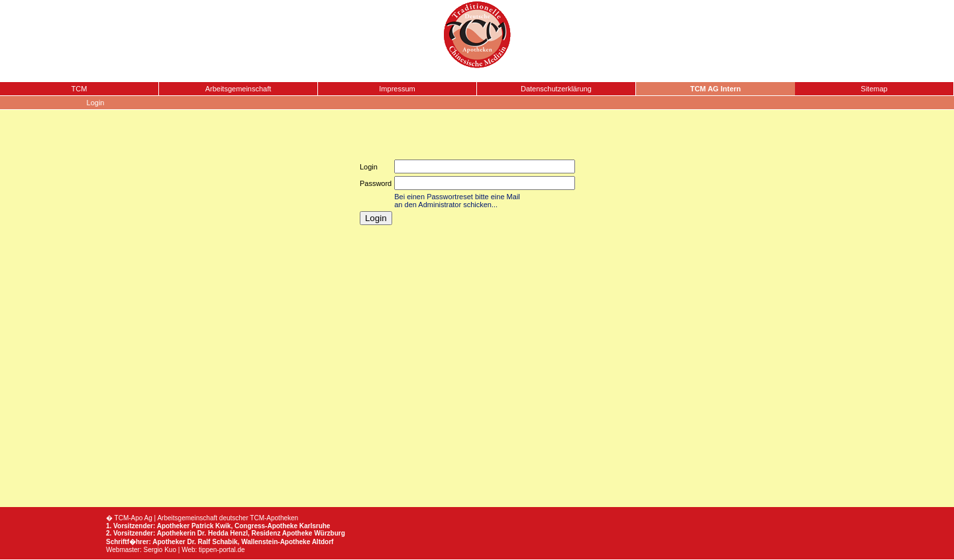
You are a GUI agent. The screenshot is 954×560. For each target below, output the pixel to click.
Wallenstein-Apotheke (276, 542)
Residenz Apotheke (282, 533)
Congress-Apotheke (266, 526)
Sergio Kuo (160, 550)
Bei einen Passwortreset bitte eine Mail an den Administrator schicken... (457, 201)
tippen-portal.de (222, 550)
